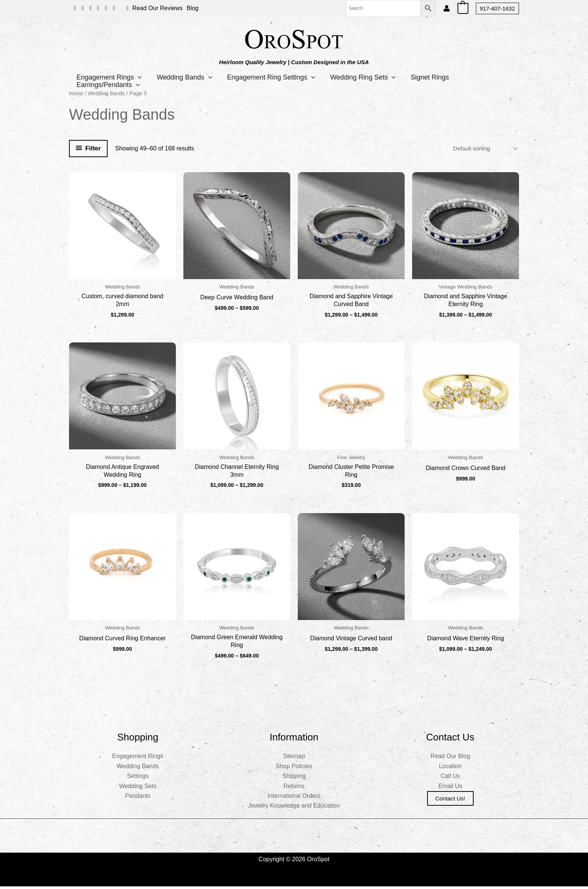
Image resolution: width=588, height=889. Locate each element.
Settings (138, 779)
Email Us (450, 789)
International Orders (294, 798)
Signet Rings (447, 77)
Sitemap (294, 759)
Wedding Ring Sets (376, 77)
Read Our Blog (450, 759)
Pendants (138, 798)
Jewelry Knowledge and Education (294, 809)
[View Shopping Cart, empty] (463, 8)
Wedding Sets (138, 789)
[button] (497, 8)
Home (76, 93)
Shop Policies (294, 769)
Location (450, 769)
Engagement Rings (111, 77)
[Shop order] (483, 148)
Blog (192, 8)
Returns (294, 789)
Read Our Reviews (157, 8)
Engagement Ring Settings (280, 77)
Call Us (450, 779)
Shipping (294, 779)
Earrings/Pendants (110, 85)
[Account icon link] (447, 8)
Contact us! (450, 801)
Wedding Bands (190, 77)
